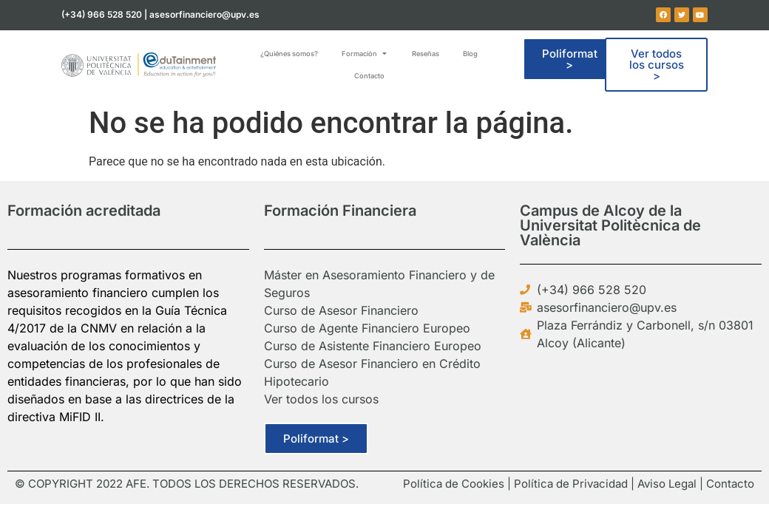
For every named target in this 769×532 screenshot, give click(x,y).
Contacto (730, 484)
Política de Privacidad (571, 484)
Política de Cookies (454, 484)
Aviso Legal (667, 484)
